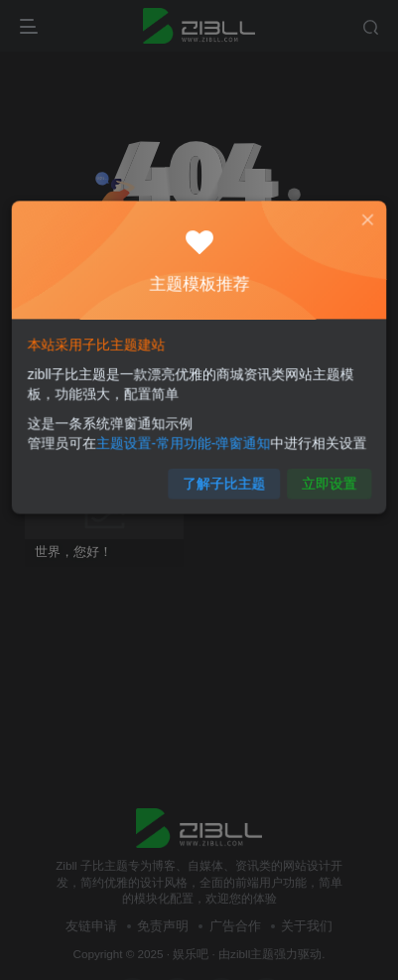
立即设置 (323, 477)
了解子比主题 (223, 477)
